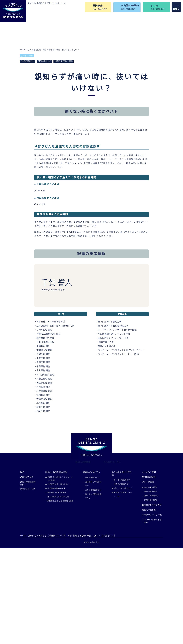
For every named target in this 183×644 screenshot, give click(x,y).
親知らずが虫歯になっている (123, 590)
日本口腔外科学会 (107, 418)
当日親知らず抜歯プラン (93, 580)
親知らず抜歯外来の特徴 (56, 568)
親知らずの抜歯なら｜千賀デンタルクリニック (47, 3)
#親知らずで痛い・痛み (64, 61)
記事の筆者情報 (105, 129)
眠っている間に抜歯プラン (93, 592)
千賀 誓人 (57, 379)
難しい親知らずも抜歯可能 (58, 593)
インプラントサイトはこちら (152, 617)
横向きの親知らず (121, 580)
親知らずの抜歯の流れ (28, 579)
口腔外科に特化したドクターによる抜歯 (60, 575)
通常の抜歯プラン (92, 574)
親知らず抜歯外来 (91, 638)
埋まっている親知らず (123, 584)
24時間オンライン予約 (152, 611)
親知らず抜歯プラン (92, 568)
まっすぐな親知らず (122, 576)
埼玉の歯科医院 (151, 588)
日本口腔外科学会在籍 (152, 601)
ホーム (23, 50)
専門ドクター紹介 (28, 585)
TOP (22, 568)
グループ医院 (148, 578)
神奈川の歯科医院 (151, 592)
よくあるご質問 (34, 50)
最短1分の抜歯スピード (57, 589)
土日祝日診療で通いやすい (58, 580)
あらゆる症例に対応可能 (122, 570)
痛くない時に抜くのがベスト (56, 129)
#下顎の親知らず (44, 61)
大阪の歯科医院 (151, 596)
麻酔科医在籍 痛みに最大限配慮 (60, 597)
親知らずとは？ (27, 573)
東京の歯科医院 (151, 584)
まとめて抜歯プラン (93, 586)
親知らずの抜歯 (83, 558)
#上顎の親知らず (28, 61)
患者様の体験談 (149, 573)
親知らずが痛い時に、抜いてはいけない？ (61, 50)
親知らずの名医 (149, 606)
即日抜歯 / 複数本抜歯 (56, 585)
